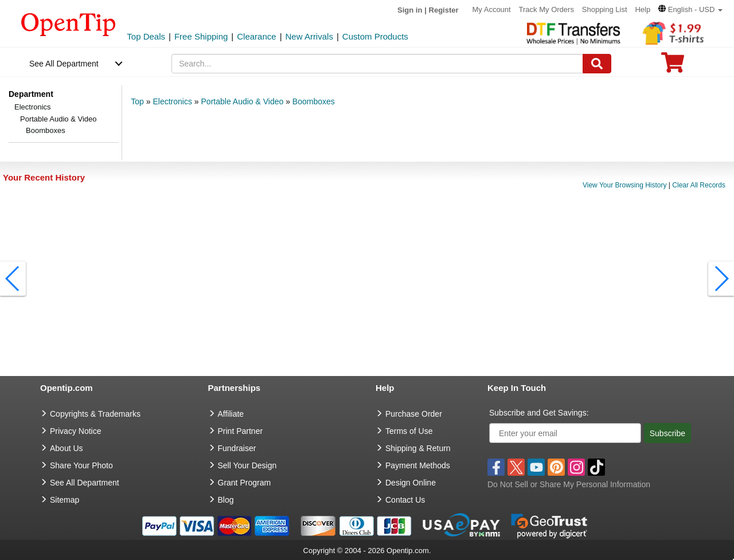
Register (444, 10)
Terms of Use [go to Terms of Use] (409, 431)
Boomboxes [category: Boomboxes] (314, 101)
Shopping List (605, 9)
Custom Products (375, 36)
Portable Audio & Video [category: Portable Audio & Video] (243, 101)
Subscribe (667, 433)
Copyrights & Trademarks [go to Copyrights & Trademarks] (95, 414)
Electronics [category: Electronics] (172, 101)
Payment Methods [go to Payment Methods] (418, 465)
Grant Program (245, 483)
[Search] (597, 64)
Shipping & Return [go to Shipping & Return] (418, 448)
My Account (491, 9)
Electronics (33, 107)
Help (643, 9)
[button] (690, 9)
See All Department (64, 64)
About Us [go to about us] (67, 448)
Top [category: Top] (137, 101)
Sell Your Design (247, 465)
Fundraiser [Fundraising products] (237, 448)
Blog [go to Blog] (226, 500)
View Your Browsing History (625, 185)
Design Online (411, 483)
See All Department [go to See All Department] (85, 483)
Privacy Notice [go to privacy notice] (75, 431)
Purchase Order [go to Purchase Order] (414, 414)
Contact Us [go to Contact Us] (405, 500)
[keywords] (377, 64)
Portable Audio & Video (58, 119)
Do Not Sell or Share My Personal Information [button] (569, 484)
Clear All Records (699, 185)
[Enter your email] (565, 433)
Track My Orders (546, 9)
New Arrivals (309, 36)
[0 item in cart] (673, 66)
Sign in (410, 10)
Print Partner (241, 431)
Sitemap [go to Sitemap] (65, 500)
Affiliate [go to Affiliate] (231, 414)
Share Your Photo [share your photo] (81, 465)
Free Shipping (201, 36)
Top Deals (146, 36)
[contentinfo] (69, 24)
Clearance (256, 36)
